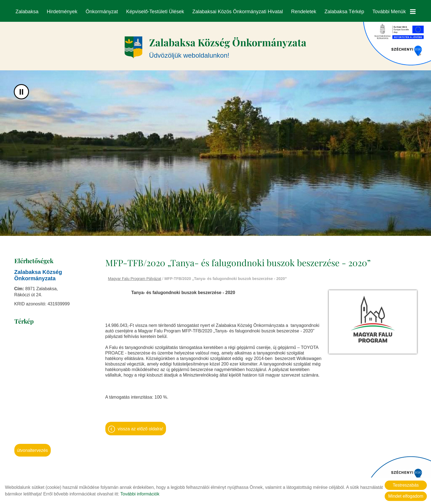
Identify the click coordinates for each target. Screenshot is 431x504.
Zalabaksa (27, 12)
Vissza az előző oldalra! (140, 426)
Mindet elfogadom (406, 496)
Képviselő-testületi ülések (155, 12)
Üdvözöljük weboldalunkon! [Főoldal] (228, 45)
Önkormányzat (102, 12)
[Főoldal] (133, 45)
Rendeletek (303, 12)
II (21, 89)
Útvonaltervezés (33, 448)
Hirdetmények (62, 12)
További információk (140, 494)
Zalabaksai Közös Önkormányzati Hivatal (238, 12)
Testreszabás (406, 485)
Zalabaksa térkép (344, 12)
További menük (394, 12)
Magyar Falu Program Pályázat (135, 276)
